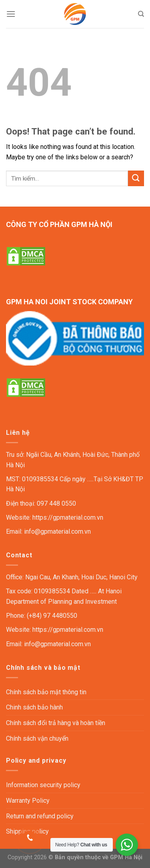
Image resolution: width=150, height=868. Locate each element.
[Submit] (136, 178)
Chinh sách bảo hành (34, 707)
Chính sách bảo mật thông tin (46, 692)
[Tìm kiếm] (141, 14)
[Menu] (11, 14)
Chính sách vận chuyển (37, 738)
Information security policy (43, 785)
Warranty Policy (28, 801)
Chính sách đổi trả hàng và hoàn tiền (56, 723)
